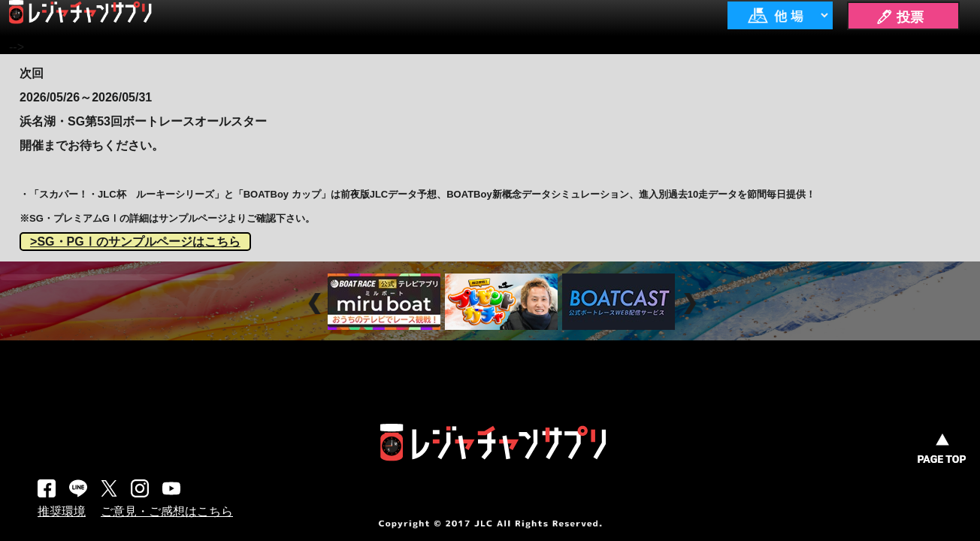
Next (692, 303)
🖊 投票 (900, 17)
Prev (317, 303)
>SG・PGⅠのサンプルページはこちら (135, 242)
